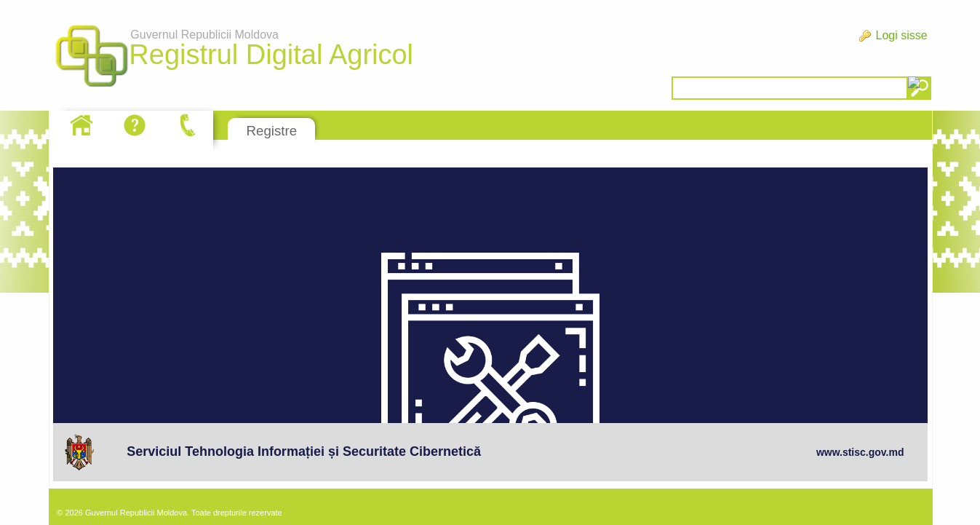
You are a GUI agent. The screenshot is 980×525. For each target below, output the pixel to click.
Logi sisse (901, 35)
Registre (272, 131)
